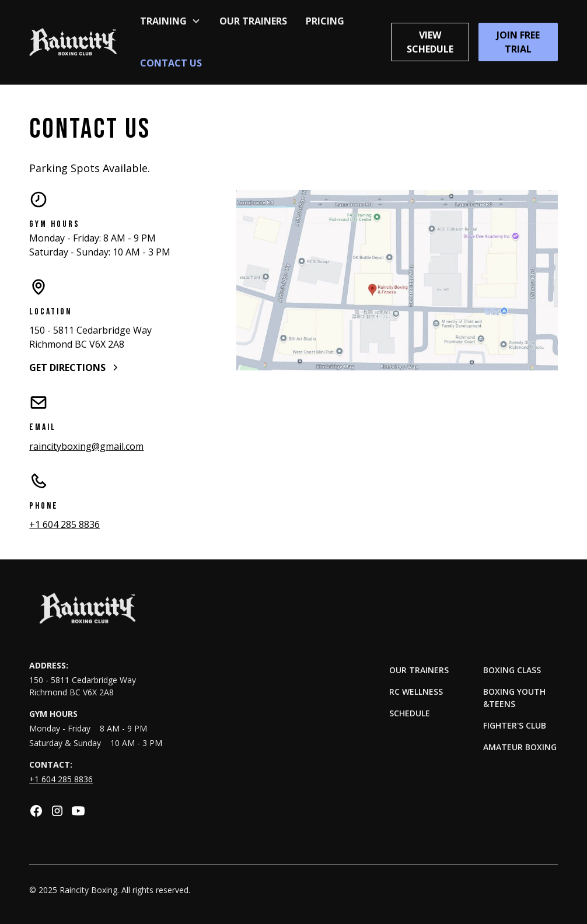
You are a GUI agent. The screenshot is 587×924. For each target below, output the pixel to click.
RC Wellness (416, 692)
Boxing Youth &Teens (514, 698)
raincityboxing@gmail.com (86, 446)
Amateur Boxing (520, 747)
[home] (73, 42)
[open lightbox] (397, 281)
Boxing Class (512, 670)
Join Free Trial (518, 42)
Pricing (325, 21)
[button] (170, 21)
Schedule (410, 713)
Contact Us (171, 63)
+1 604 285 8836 (64, 524)
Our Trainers (253, 21)
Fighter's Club (515, 725)
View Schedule (430, 42)
